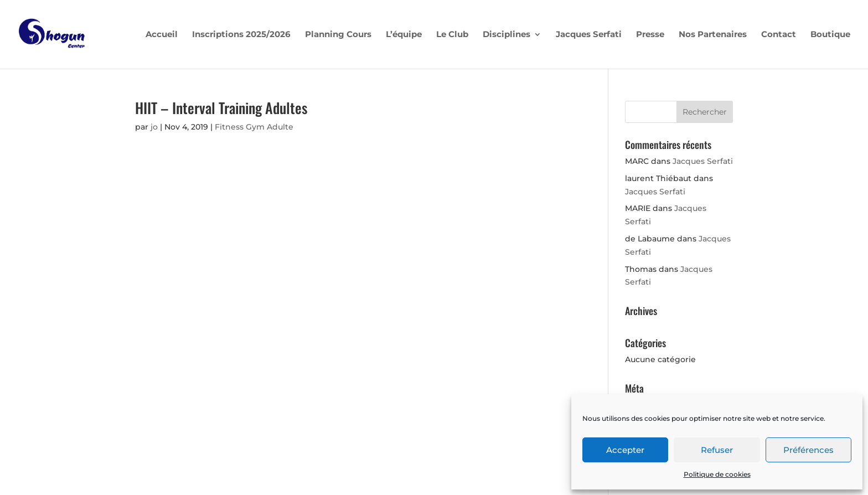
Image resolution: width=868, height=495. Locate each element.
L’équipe (404, 35)
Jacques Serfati (589, 35)
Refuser (717, 450)
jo (154, 127)
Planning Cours (338, 35)
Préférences (808, 450)
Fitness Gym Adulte (254, 127)
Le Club (452, 35)
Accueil (162, 35)
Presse (650, 35)
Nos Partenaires (713, 35)
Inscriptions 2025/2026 (241, 35)
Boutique (830, 35)
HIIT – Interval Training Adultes (221, 108)
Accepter (625, 450)
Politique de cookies (717, 474)
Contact (779, 35)
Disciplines (507, 35)
